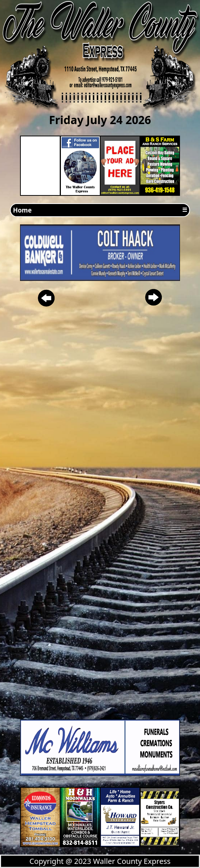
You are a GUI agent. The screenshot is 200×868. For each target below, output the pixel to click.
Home (22, 210)
